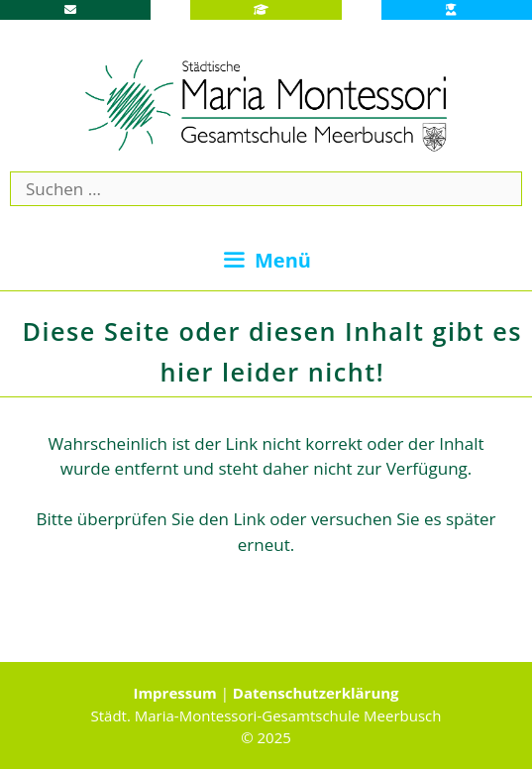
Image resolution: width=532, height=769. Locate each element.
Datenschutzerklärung (316, 693)
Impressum (174, 693)
